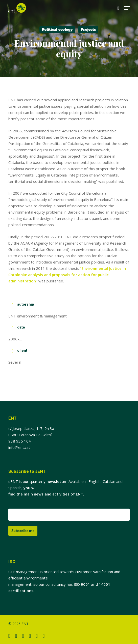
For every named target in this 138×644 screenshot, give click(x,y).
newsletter (57, 481)
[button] (127, 8)
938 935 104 (20, 441)
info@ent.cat (19, 447)
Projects (88, 30)
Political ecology (57, 30)
